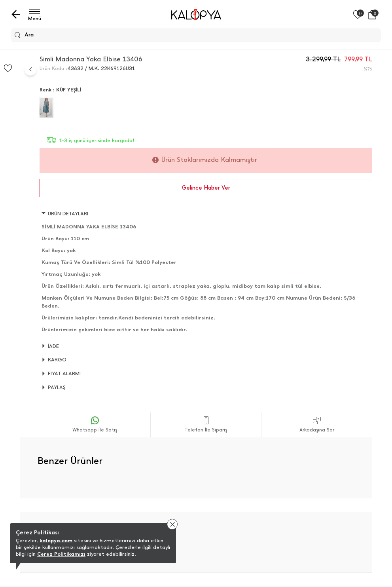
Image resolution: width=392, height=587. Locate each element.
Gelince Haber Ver (206, 188)
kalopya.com (56, 540)
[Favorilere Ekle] (8, 68)
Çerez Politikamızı (61, 554)
